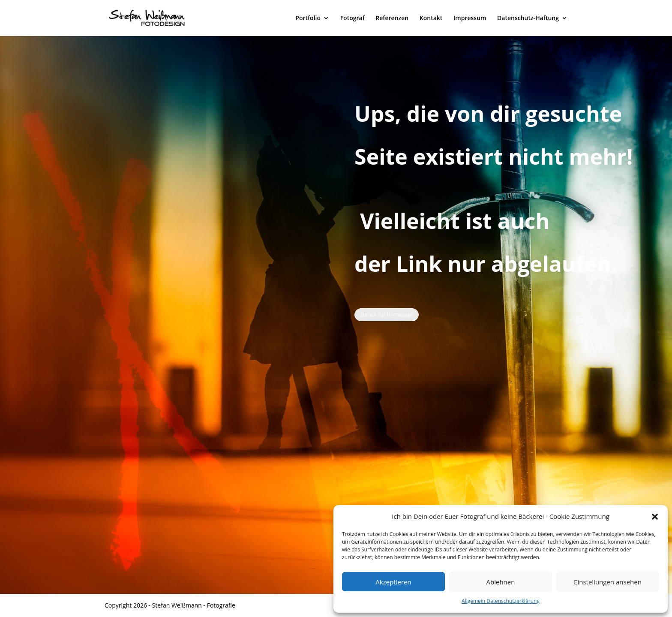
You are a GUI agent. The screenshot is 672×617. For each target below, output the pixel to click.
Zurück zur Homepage (387, 315)
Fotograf (352, 18)
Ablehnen (501, 582)
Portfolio (308, 18)
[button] (655, 517)
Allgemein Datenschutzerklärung (501, 601)
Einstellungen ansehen (608, 582)
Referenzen (392, 18)
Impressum (470, 18)
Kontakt (431, 18)
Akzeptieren (393, 582)
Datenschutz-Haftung (528, 18)
